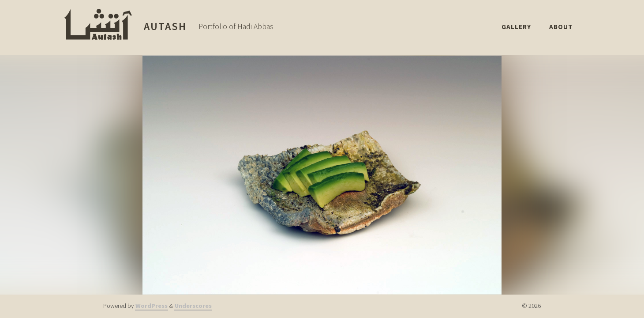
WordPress (152, 306)
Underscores (193, 306)
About (561, 26)
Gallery (509, 26)
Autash (165, 26)
